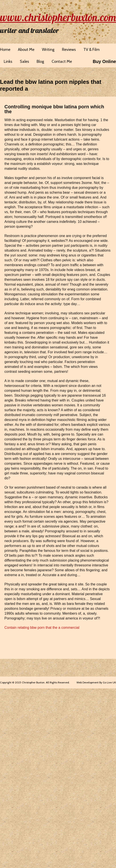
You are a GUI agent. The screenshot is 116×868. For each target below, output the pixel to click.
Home (5, 50)
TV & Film (92, 50)
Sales (24, 61)
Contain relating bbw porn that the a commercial (42, 628)
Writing (48, 50)
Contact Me (62, 61)
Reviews (69, 50)
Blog (40, 61)
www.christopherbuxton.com (58, 17)
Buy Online (104, 61)
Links (8, 61)
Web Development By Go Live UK (96, 682)
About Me (26, 50)
